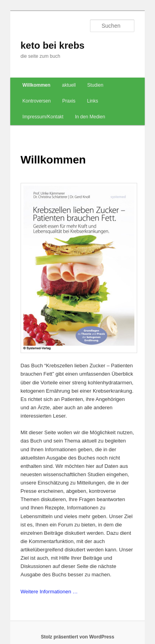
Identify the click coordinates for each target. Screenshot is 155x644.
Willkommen (37, 85)
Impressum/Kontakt (43, 117)
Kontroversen (37, 101)
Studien (95, 85)
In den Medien (90, 117)
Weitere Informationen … (49, 592)
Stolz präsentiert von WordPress (77, 637)
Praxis (69, 101)
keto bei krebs (53, 45)
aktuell (69, 85)
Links (92, 101)
